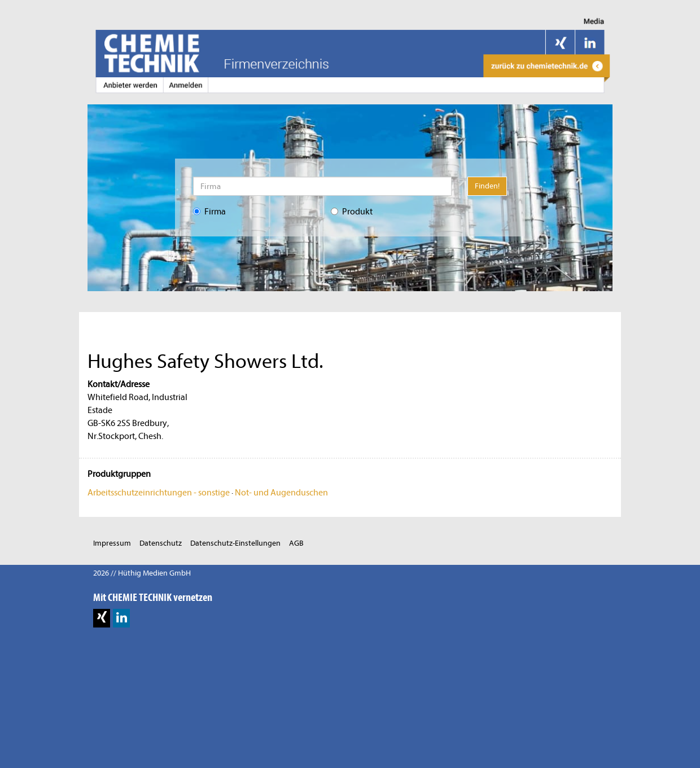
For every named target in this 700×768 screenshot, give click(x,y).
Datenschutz (161, 543)
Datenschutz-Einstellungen (235, 543)
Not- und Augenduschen (281, 493)
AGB (296, 543)
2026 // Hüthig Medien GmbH (142, 573)
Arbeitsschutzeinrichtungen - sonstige (159, 493)
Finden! (487, 186)
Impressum (112, 543)
